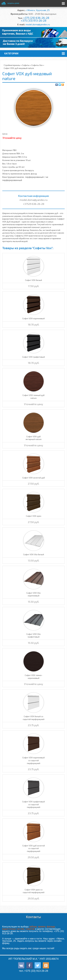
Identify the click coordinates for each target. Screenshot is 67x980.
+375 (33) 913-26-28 (33, 21)
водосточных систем (13, 929)
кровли (42, 927)
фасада (51, 927)
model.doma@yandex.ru (38, 24)
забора (33, 927)
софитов (30, 929)
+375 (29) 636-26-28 (36, 18)
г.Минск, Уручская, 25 (38, 10)
